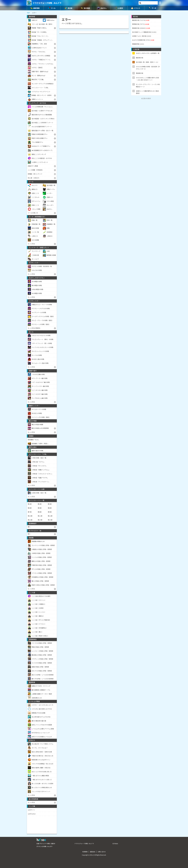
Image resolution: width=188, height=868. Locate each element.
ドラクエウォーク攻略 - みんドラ (47, 3)
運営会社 (93, 852)
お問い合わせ (102, 852)
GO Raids (115, 843)
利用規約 (85, 852)
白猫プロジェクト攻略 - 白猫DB (46, 843)
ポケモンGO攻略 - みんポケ (44, 846)
